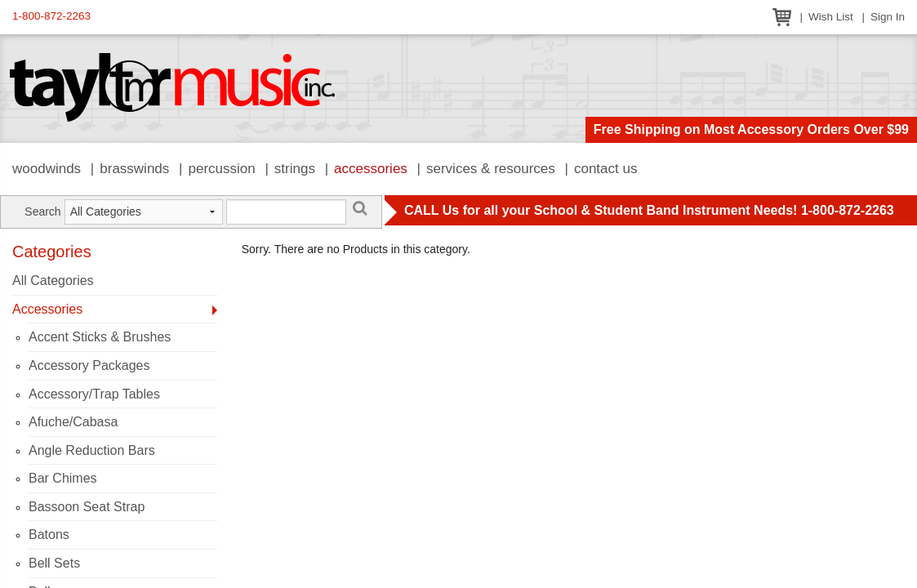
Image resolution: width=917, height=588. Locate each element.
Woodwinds (47, 169)
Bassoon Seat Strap (87, 507)
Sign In (888, 17)
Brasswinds (134, 169)
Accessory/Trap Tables (94, 394)
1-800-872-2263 (51, 16)
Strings (295, 169)
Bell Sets (54, 563)
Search (42, 212)
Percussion (221, 169)
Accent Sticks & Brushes (100, 337)
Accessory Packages (89, 365)
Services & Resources (491, 169)
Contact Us (606, 169)
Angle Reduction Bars (92, 450)
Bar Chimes (63, 478)
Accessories (371, 169)
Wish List (831, 17)
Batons (49, 535)
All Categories (53, 281)
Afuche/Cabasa (73, 422)
